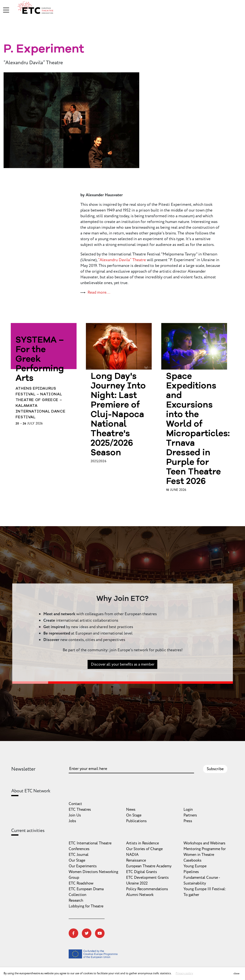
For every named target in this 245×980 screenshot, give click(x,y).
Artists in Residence (142, 843)
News (131, 810)
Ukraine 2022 (137, 883)
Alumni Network (140, 895)
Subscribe (215, 769)
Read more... (99, 292)
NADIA (132, 855)
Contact (75, 804)
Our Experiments (83, 866)
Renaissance (136, 860)
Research (76, 901)
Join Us (75, 815)
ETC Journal (79, 855)
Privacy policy (184, 973)
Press (188, 821)
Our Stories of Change (144, 849)
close (237, 973)
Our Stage (77, 860)
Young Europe (195, 866)
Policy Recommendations (147, 889)
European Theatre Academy (149, 866)
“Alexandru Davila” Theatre (122, 260)
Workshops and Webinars (204, 843)
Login (188, 810)
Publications (136, 821)
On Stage (134, 815)
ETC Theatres (80, 810)
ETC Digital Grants (142, 872)
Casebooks (192, 860)
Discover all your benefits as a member (123, 667)
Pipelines (191, 872)
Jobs (72, 821)
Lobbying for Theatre (86, 906)
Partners (190, 815)
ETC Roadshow (81, 883)
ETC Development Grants (147, 878)
